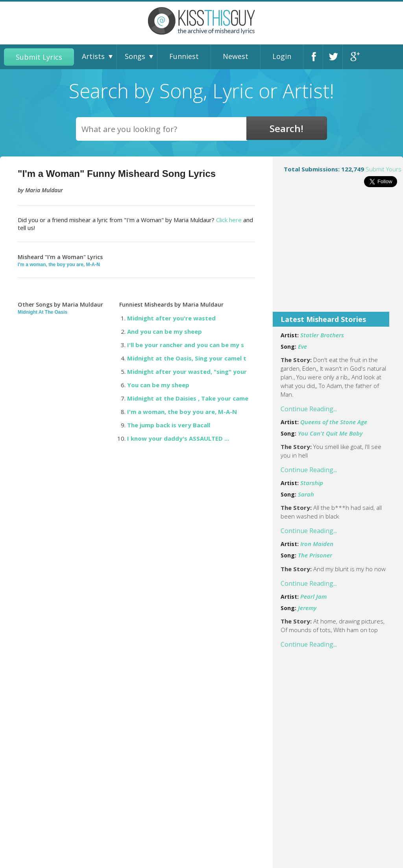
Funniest (184, 56)
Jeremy (307, 608)
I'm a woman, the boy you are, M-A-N (59, 265)
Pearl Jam (313, 596)
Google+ (355, 57)
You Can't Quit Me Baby (330, 433)
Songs (135, 56)
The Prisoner (315, 555)
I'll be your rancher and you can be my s (186, 345)
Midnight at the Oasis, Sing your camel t (187, 358)
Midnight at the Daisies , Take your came (188, 398)
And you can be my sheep (165, 331)
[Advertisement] (338, 255)
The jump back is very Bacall (169, 425)
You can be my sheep (158, 385)
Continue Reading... (309, 409)
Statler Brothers (322, 335)
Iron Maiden (317, 544)
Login (282, 56)
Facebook (315, 57)
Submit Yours (384, 169)
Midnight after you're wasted (171, 318)
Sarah (306, 494)
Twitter (335, 57)
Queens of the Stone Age (334, 422)
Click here (229, 220)
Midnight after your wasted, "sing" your (187, 371)
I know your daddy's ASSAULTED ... (178, 438)
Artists (93, 56)
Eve (302, 346)
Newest (236, 56)
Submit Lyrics (39, 57)
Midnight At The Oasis (43, 312)
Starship (312, 483)
